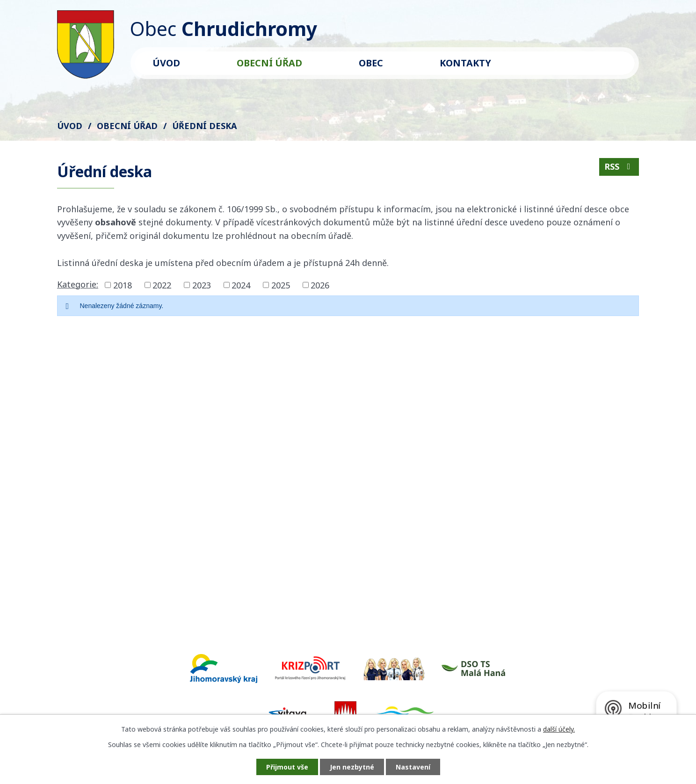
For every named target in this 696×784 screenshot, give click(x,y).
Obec (371, 63)
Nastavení (413, 767)
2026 (320, 285)
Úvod (166, 63)
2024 (241, 285)
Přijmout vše (287, 767)
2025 (281, 285)
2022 (162, 285)
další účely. (559, 729)
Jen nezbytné (352, 767)
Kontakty (465, 63)
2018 (123, 285)
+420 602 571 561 (149, 540)
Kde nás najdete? (514, 503)
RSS (619, 166)
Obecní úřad (269, 63)
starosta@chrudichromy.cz (169, 554)
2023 (202, 285)
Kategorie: (78, 284)
